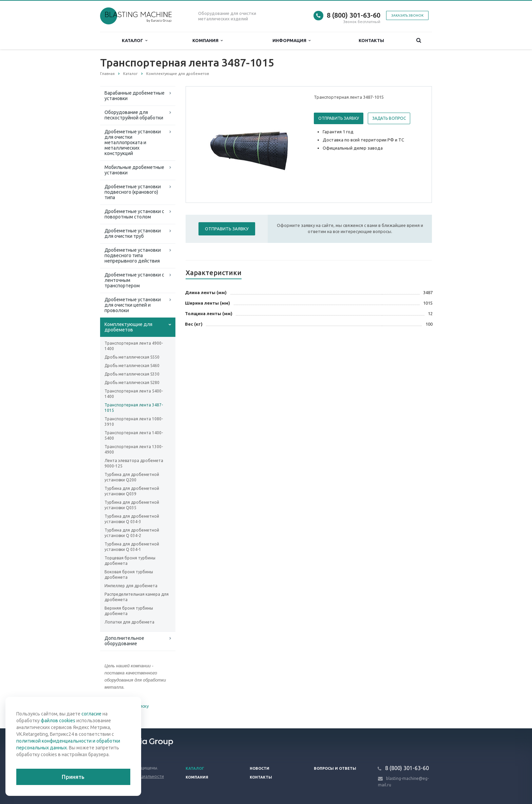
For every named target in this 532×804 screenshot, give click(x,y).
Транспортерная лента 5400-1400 (134, 394)
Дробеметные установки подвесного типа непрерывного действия (133, 255)
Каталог (135, 41)
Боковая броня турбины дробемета (129, 575)
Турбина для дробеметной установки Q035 (132, 505)
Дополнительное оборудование (124, 641)
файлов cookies (58, 721)
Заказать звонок (407, 15)
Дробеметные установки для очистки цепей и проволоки (133, 305)
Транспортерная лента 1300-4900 (134, 449)
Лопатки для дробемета (129, 622)
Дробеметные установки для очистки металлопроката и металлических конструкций (133, 142)
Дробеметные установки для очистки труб (133, 233)
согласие (91, 714)
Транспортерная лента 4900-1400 (134, 346)
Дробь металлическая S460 (132, 366)
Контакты (371, 40)
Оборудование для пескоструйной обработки (134, 115)
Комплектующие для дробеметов (128, 327)
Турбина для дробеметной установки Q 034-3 (132, 519)
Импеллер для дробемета (131, 586)
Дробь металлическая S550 (132, 357)
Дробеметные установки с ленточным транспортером (134, 280)
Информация (291, 41)
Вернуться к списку (122, 707)
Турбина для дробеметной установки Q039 (132, 491)
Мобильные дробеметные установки (134, 170)
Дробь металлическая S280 (132, 382)
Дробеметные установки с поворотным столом (134, 214)
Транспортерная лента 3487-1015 (134, 408)
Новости (260, 768)
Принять (73, 777)
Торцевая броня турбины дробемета (130, 561)
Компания (207, 41)
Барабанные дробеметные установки (135, 96)
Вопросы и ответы (335, 768)
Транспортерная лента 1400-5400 (134, 435)
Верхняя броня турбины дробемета (129, 611)
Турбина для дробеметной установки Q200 (132, 477)
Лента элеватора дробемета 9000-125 (134, 463)
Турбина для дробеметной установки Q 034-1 (132, 547)
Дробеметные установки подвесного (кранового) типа (133, 192)
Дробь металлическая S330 (132, 374)
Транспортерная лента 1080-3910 (134, 422)
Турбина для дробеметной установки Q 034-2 (132, 533)
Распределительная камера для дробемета (137, 597)
